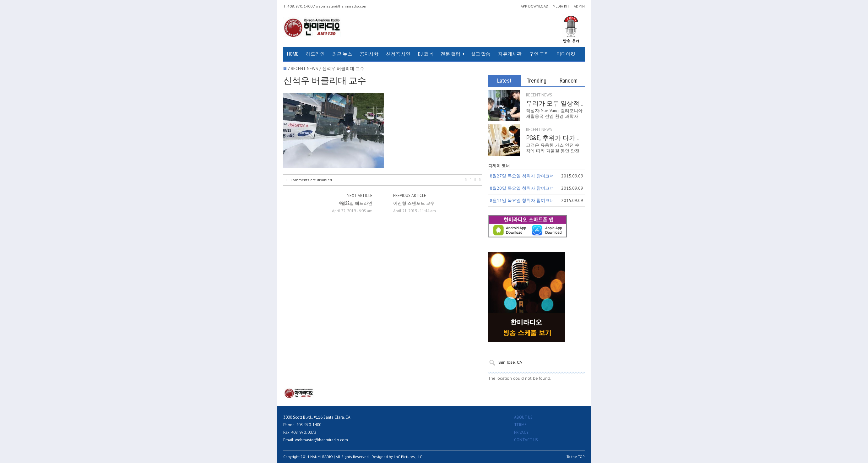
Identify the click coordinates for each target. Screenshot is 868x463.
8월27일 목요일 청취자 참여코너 (522, 176)
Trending (537, 81)
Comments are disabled (309, 180)
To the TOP (576, 457)
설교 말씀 (481, 54)
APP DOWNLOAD (534, 6)
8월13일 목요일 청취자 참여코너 (522, 200)
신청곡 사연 (398, 54)
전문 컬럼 (450, 54)
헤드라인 (315, 54)
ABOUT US (523, 417)
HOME (293, 54)
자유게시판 (510, 54)
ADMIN (579, 6)
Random (569, 81)
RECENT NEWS (539, 95)
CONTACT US (526, 440)
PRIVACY (521, 432)
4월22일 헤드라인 (355, 203)
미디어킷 (566, 54)
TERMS (520, 425)
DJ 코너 (426, 54)
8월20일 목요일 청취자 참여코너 (522, 188)
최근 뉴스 (342, 54)
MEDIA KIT (561, 6)
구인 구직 (539, 54)
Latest (504, 81)
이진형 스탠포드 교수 (414, 203)
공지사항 (369, 54)
